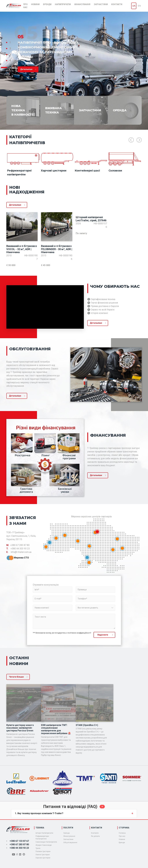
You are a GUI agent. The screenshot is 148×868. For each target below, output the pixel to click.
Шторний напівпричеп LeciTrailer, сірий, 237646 (91, 219)
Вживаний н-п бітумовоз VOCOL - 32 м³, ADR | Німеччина (22, 249)
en (139, 6)
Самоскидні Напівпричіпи (46, 842)
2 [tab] (10, 48)
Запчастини (101, 4)
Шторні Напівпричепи (44, 833)
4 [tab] (10, 61)
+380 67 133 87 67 (19, 841)
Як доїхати (95, 836)
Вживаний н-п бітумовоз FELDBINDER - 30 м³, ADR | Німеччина (57, 249)
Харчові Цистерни (43, 858)
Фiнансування (69, 836)
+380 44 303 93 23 (19, 848)
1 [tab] (10, 42)
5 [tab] (11, 68)
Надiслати (103, 635)
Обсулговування (70, 843)
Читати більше (16, 677)
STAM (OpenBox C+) (87, 725)
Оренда (66, 833)
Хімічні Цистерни (43, 855)
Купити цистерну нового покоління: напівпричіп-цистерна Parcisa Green (20, 728)
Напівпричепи (63, 4)
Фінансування (82, 4)
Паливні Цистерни (43, 851)
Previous (131, 140)
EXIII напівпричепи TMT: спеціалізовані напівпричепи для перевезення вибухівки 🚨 (56, 729)
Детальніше (15, 205)
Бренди (47, 4)
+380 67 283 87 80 (19, 844)
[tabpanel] (74, 71)
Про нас (25, 6)
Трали (38, 848)
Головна (122, 833)
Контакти (117, 4)
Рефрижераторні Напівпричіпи (42, 837)
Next (139, 140)
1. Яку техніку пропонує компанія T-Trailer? (39, 813)
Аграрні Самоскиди (44, 845)
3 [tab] (10, 54)
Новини (35, 4)
